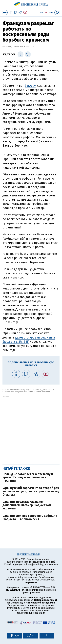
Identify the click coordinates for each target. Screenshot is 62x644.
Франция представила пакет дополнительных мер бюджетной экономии (27, 505)
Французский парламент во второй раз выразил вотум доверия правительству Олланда (31, 491)
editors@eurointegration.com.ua (41, 564)
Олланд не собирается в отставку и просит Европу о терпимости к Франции (28, 477)
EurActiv (30, 86)
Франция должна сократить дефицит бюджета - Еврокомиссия (30, 517)
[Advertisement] (31, 428)
